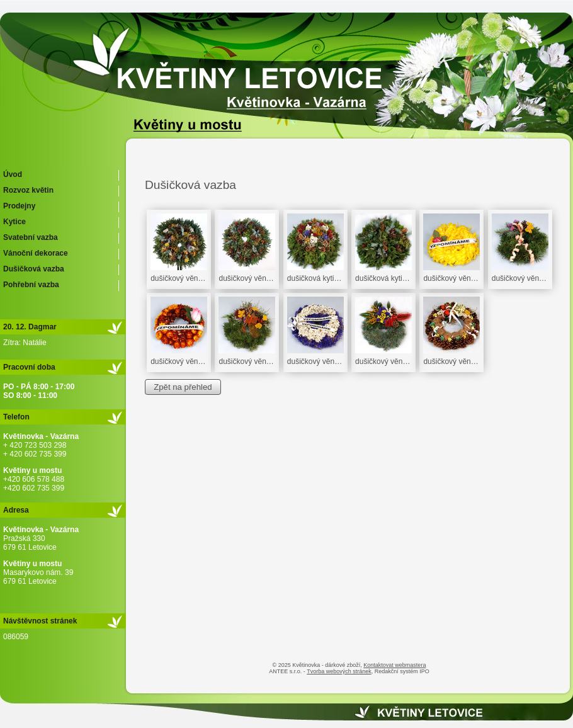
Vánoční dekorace (36, 253)
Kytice (14, 222)
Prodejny (19, 206)
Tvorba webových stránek (339, 671)
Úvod (13, 174)
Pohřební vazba (31, 285)
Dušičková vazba (34, 269)
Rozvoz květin (28, 190)
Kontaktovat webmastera (394, 665)
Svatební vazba (31, 237)
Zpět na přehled (183, 387)
